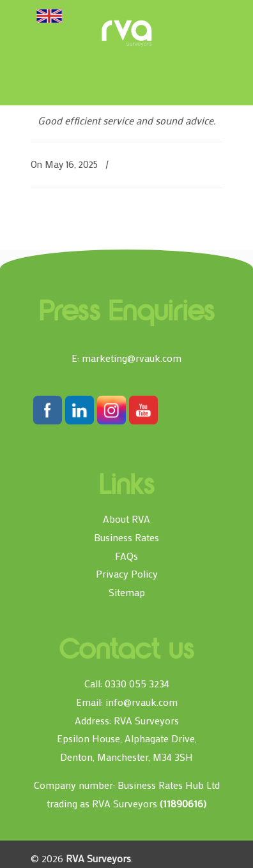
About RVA (126, 519)
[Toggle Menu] (49, 16)
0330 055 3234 (137, 683)
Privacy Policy (127, 573)
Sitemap (127, 592)
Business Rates (126, 537)
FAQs (126, 556)
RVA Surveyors (126, 34)
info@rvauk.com (142, 702)
